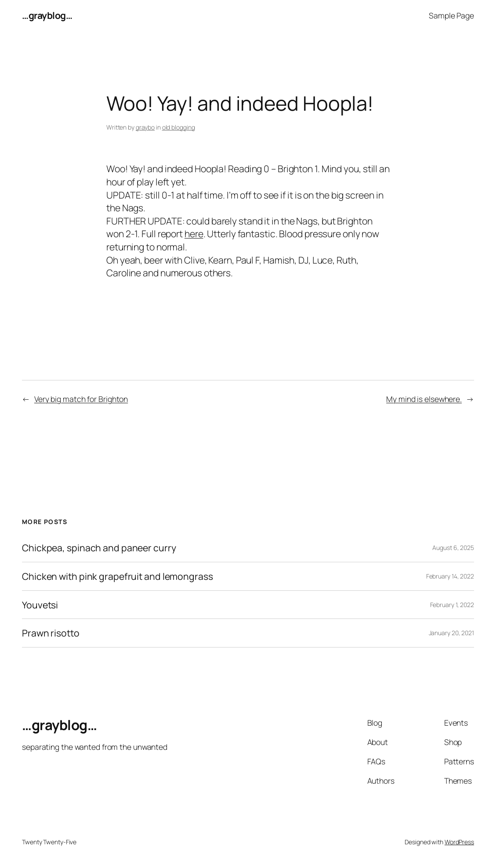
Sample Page (451, 15)
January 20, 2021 (451, 633)
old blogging (179, 127)
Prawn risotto (51, 633)
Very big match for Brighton (81, 399)
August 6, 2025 (453, 548)
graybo (145, 127)
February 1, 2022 (452, 605)
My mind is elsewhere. (424, 399)
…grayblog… (47, 15)
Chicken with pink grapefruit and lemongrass (118, 576)
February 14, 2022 (450, 576)
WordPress (459, 842)
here (194, 233)
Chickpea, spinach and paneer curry (99, 548)
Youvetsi (40, 605)
